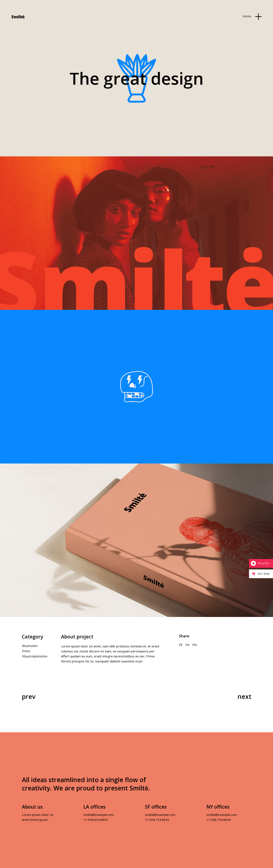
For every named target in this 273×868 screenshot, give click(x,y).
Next (244, 697)
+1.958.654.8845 (96, 820)
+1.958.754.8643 (157, 820)
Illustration (30, 646)
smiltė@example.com (99, 815)
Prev (29, 697)
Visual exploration (35, 656)
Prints (26, 651)
